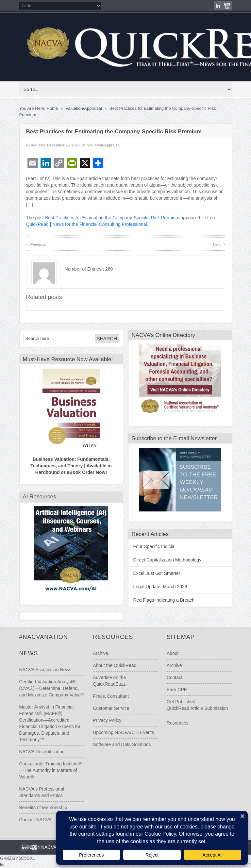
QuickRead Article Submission (197, 708)
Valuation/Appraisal (84, 108)
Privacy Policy (107, 720)
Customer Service (111, 708)
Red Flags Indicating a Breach (164, 600)
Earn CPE (177, 690)
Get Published (181, 702)
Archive (100, 653)
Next (219, 244)
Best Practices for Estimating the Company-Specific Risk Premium (112, 218)
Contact (175, 677)
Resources (178, 723)
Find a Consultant (111, 696)
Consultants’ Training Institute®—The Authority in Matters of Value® (51, 770)
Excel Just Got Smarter (157, 573)
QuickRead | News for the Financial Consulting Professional (87, 224)
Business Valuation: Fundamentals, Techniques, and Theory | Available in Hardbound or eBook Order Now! (71, 466)
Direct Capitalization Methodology (167, 560)
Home (52, 108)
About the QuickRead (115, 665)
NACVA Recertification (42, 752)
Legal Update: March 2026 (160, 587)
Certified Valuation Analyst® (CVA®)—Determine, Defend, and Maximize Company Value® (52, 688)
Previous (36, 244)
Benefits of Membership (43, 808)
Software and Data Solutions (122, 744)
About (173, 653)
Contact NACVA (35, 820)
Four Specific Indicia (154, 546)
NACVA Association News (45, 670)
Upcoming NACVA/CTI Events (123, 732)
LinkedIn (218, 6)
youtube (227, 6)
